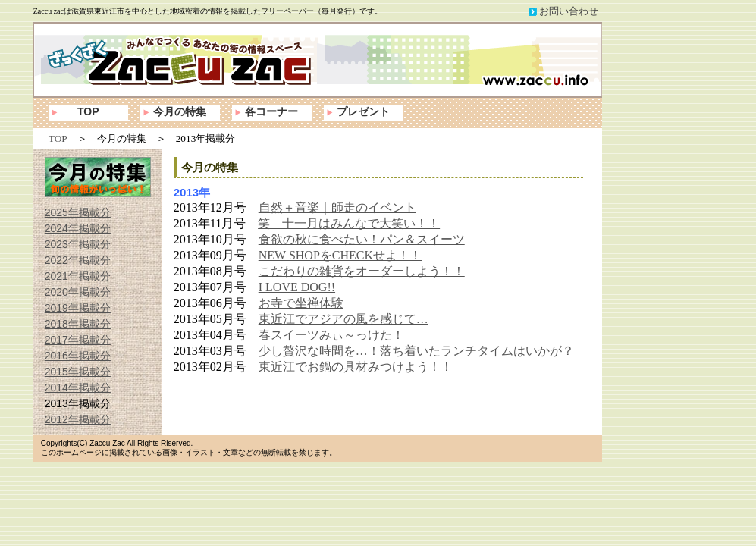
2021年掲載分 (78, 276)
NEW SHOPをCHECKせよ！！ (340, 255)
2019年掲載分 (78, 308)
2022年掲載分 (78, 260)
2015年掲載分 (78, 372)
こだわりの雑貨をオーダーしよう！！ (362, 271)
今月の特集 (180, 111)
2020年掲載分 (78, 292)
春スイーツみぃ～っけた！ (331, 335)
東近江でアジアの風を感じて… (343, 319)
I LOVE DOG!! (297, 287)
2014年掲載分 (78, 388)
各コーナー (271, 111)
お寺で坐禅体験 (301, 303)
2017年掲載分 (78, 340)
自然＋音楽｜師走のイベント (337, 207)
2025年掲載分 (78, 212)
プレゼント (363, 111)
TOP (88, 111)
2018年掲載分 (78, 324)
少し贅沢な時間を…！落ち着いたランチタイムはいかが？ (416, 351)
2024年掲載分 (78, 228)
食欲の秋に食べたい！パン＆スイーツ (362, 239)
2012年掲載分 (78, 419)
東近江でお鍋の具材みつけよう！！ (356, 367)
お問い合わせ (569, 11)
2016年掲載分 (78, 356)
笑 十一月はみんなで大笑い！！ (349, 223)
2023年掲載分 (78, 244)
